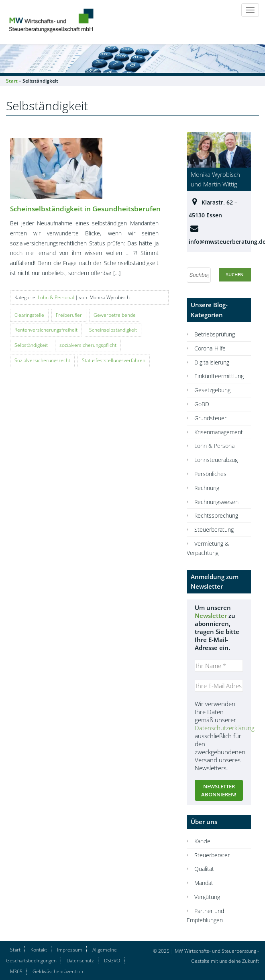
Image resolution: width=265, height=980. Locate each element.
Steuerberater (212, 855)
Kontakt (39, 950)
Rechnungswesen (216, 502)
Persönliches (210, 474)
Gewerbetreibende (115, 315)
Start (15, 950)
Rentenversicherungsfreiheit (46, 330)
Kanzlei (203, 841)
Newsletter (211, 616)
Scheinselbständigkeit (113, 330)
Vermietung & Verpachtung (208, 548)
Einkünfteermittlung (219, 376)
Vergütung (207, 897)
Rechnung (207, 488)
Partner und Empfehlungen (205, 915)
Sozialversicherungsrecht (42, 360)
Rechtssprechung (216, 515)
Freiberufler (69, 315)
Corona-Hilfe (210, 348)
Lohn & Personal (56, 297)
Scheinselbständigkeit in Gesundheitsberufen (85, 209)
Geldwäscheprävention (58, 971)
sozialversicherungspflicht (88, 345)
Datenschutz (80, 961)
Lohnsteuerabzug (216, 460)
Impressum (70, 950)
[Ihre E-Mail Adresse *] (219, 686)
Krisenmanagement (219, 432)
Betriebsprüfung (215, 334)
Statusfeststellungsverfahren (114, 360)
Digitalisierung (212, 362)
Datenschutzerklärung (225, 728)
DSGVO (112, 961)
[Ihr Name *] (219, 666)
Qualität (204, 869)
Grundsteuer (210, 418)
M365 (16, 971)
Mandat (204, 883)
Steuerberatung (214, 529)
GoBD (202, 404)
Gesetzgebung (212, 390)
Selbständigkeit (31, 345)
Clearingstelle (29, 315)
